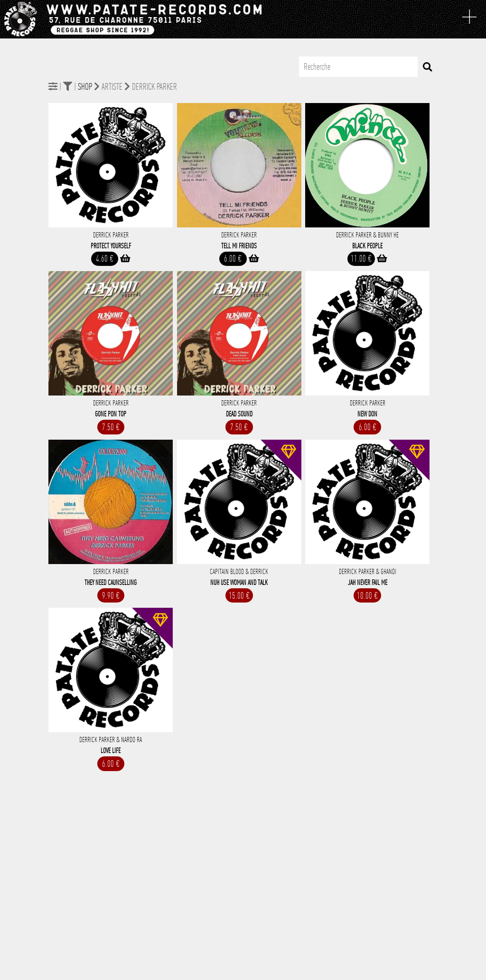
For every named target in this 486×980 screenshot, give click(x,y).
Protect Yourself (111, 246)
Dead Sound (239, 414)
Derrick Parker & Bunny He (367, 235)
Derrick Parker (111, 235)
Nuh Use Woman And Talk (239, 583)
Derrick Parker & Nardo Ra (111, 740)
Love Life (111, 751)
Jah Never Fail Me (368, 583)
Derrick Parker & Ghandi (368, 572)
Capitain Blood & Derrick (239, 572)
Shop (85, 87)
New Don (367, 414)
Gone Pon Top (111, 414)
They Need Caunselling (111, 583)
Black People (367, 246)
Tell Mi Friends (239, 246)
